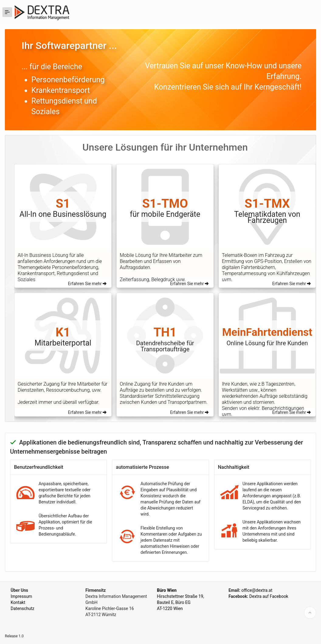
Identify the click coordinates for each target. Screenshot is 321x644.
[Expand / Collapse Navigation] (7, 12)
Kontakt (18, 602)
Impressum (21, 596)
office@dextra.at (257, 590)
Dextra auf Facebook (269, 596)
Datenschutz (22, 608)
